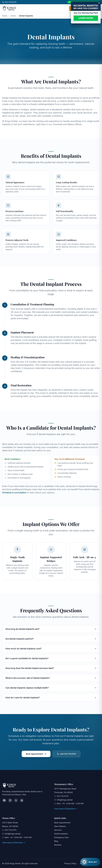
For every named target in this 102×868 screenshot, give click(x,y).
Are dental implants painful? (51, 639)
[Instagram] (10, 800)
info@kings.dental (65, 800)
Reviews (58, 845)
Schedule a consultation (14, 493)
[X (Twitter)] (16, 800)
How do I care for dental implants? (51, 698)
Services (58, 830)
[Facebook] (4, 800)
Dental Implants (61, 834)
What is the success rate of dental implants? (51, 678)
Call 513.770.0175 (66, 754)
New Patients (60, 826)
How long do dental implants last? (51, 629)
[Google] (22, 800)
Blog (56, 841)
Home (5, 16)
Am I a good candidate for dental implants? (51, 658)
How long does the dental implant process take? (51, 668)
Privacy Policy (71, 863)
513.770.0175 (9, 2)
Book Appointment (36, 754)
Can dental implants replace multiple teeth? (51, 688)
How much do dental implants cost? (51, 649)
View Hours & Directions (66, 809)
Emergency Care (61, 837)
